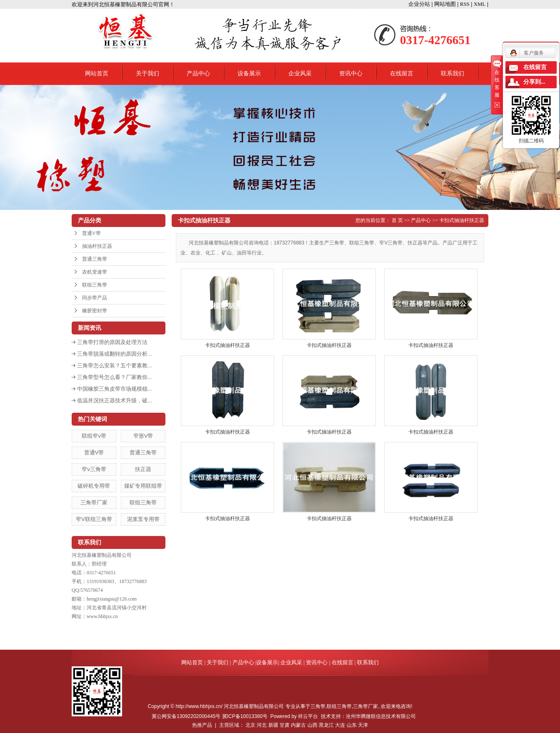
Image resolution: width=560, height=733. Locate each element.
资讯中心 (351, 74)
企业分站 (419, 4)
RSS (465, 4)
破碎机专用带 (94, 486)
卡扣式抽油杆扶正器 (462, 220)
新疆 (273, 725)
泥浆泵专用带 (143, 519)
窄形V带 (143, 436)
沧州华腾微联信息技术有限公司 (381, 716)
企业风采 (300, 74)
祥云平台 (308, 716)
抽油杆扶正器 (97, 246)
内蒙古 (298, 725)
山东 (352, 725)
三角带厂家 (94, 502)
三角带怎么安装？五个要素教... (115, 365)
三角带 (318, 706)
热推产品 (202, 725)
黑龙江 (326, 725)
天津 (363, 725)
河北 (262, 725)
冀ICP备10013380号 (245, 716)
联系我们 (452, 74)
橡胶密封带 (95, 311)
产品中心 (198, 74)
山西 (312, 725)
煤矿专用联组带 (143, 486)
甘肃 (285, 725)
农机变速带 (95, 272)
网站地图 (445, 4)
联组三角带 (95, 285)
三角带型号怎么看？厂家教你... (115, 377)
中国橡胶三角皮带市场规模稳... (115, 389)
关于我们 (147, 74)
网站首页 (97, 74)
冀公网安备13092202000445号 (186, 716)
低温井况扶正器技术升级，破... (115, 400)
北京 (250, 725)
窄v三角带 (94, 469)
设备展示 (249, 74)
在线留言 (402, 74)
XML (480, 4)
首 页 (397, 220)
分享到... (534, 82)
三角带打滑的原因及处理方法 (112, 342)
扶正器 (143, 469)
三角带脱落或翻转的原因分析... (115, 354)
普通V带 (91, 233)
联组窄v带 (94, 436)
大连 (340, 725)
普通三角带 (95, 259)
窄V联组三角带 (94, 519)
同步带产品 (95, 298)
